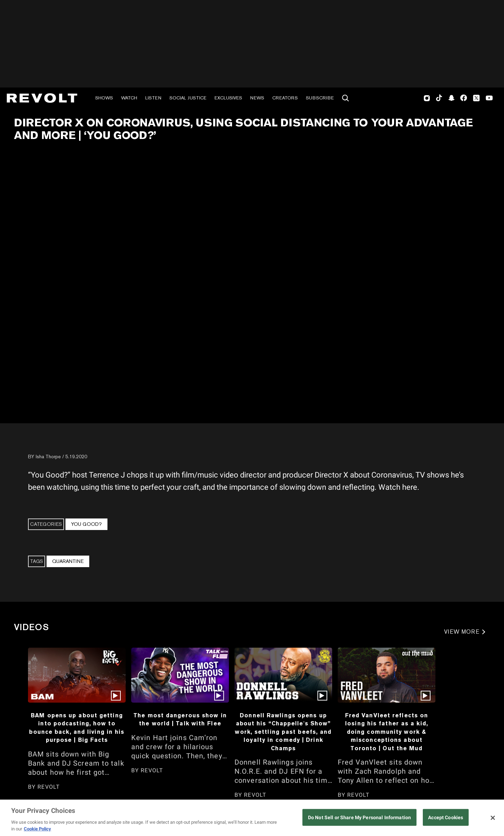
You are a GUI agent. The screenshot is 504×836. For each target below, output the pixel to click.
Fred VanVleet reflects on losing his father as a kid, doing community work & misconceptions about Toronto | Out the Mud (387, 732)
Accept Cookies (446, 818)
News (257, 98)
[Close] (493, 818)
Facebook (464, 98)
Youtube (489, 99)
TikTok (439, 98)
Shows (104, 98)
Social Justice (188, 98)
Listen (153, 98)
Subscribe (320, 98)
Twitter (476, 98)
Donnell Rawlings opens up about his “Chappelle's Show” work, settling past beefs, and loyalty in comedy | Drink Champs (283, 732)
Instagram (427, 98)
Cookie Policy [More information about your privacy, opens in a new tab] (37, 829)
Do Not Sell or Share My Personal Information (359, 818)
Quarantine (68, 561)
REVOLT (49, 787)
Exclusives (228, 98)
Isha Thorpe (48, 457)
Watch (129, 98)
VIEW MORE (462, 632)
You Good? (86, 524)
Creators (285, 98)
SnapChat (451, 98)
